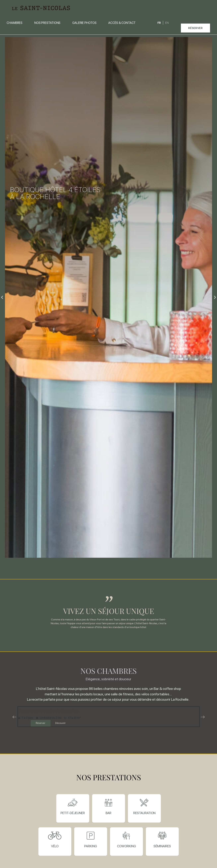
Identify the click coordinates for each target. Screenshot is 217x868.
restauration (144, 813)
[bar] (108, 803)
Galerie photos (84, 23)
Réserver (41, 723)
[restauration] (144, 803)
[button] (195, 28)
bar (108, 813)
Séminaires (162, 846)
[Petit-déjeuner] (73, 803)
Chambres (15, 23)
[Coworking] (126, 836)
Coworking (126, 846)
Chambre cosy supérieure (48, 711)
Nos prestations (47, 23)
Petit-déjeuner (73, 813)
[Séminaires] (162, 836)
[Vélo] (55, 836)
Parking (91, 846)
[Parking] (91, 836)
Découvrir (60, 723)
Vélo (55, 846)
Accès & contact (122, 23)
